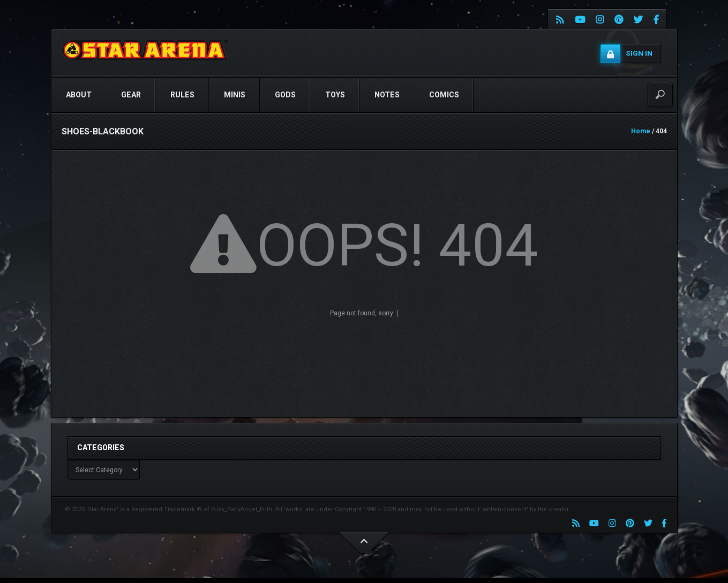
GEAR (131, 95)
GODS (285, 95)
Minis (235, 95)
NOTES (387, 95)
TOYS (335, 95)
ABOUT (79, 95)
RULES (182, 95)
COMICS (444, 95)
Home (641, 131)
